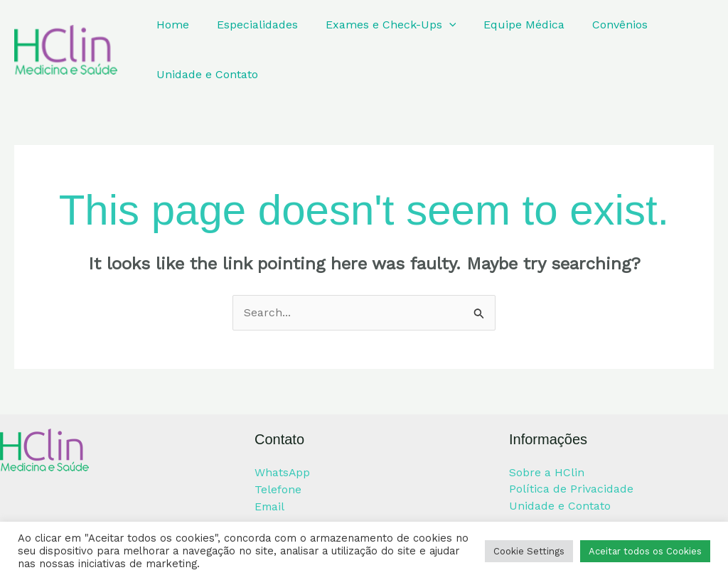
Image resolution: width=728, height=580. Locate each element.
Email (270, 506)
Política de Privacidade (571, 489)
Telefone (278, 489)
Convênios (599, 25)
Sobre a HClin (547, 472)
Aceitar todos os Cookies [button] (645, 551)
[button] (437, 25)
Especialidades (250, 25)
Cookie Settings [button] (529, 551)
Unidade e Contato (205, 74)
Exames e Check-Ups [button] (379, 25)
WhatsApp (283, 472)
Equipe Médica (508, 25)
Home (171, 25)
